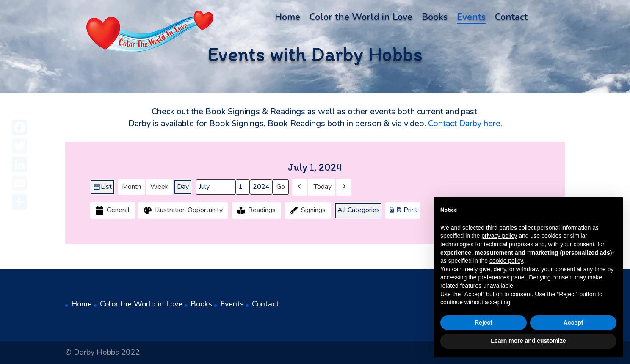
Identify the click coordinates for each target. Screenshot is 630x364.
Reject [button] (484, 323)
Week (159, 187)
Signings (307, 211)
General (112, 211)
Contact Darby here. (465, 123)
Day (183, 187)
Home (287, 19)
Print (403, 212)
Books (435, 19)
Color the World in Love (361, 19)
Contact (511, 19)
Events (471, 19)
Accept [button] (573, 323)
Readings (256, 211)
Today (323, 187)
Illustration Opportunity (182, 211)
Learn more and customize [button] (528, 341)
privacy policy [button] (499, 236)
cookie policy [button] (506, 261)
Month (131, 187)
